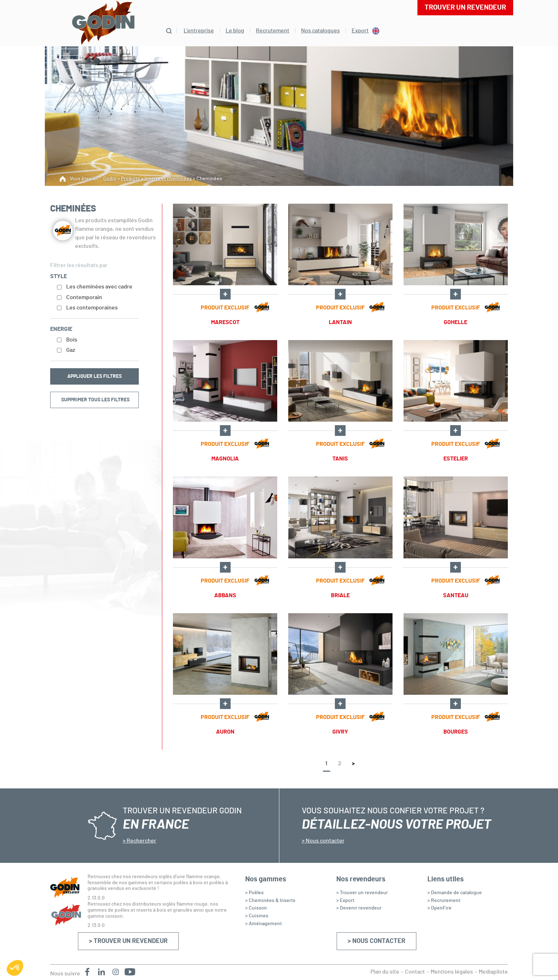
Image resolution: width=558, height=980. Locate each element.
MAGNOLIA (225, 459)
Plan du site (385, 972)
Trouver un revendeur (465, 7)
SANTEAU (456, 595)
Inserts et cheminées (168, 179)
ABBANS (225, 595)
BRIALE (340, 595)
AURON (225, 732)
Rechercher (141, 841)
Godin (110, 179)
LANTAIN (340, 322)
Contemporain (84, 297)
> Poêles (254, 893)
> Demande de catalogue (455, 893)
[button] (15, 968)
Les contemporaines (92, 308)
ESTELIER (456, 459)
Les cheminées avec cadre (99, 287)
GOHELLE (456, 322)
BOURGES (456, 732)
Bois (72, 340)
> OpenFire (439, 908)
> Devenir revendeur (359, 908)
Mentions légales (452, 972)
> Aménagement (264, 924)
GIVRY (340, 732)
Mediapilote (493, 972)
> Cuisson (256, 908)
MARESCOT (225, 322)
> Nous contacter (377, 941)
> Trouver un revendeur (128, 941)
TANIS (340, 459)
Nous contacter (325, 841)
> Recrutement (444, 901)
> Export (345, 901)
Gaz (71, 350)
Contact (415, 972)
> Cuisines (257, 916)
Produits (130, 179)
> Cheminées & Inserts (270, 901)
